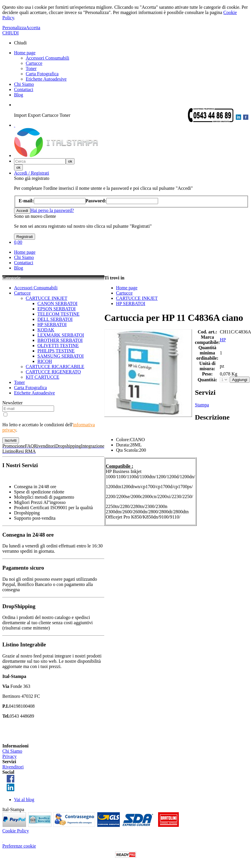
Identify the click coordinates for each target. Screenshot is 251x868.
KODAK (46, 330)
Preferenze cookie (19, 846)
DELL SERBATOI (55, 319)
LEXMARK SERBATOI (61, 335)
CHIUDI (11, 33)
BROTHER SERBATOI (60, 340)
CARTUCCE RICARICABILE (55, 367)
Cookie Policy (16, 831)
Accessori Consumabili (47, 58)
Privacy (9, 756)
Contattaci (24, 89)
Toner (31, 68)
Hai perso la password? (52, 210)
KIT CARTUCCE (43, 377)
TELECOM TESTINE (58, 314)
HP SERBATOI (52, 325)
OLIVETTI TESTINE (58, 346)
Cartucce (34, 63)
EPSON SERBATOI (57, 309)
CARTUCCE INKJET (47, 298)
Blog (19, 95)
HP (223, 340)
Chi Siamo (24, 84)
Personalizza (14, 28)
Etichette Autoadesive (46, 79)
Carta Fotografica (42, 74)
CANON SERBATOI (57, 303)
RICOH (45, 361)
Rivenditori (13, 767)
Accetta (33, 28)
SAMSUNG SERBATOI (60, 356)
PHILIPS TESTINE (56, 351)
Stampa (202, 405)
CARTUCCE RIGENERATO (53, 372)
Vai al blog (24, 800)
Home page (25, 53)
